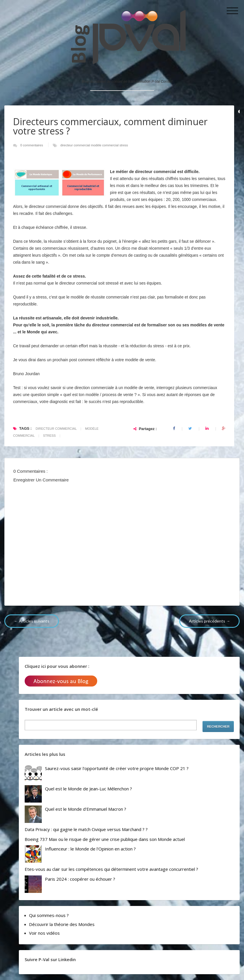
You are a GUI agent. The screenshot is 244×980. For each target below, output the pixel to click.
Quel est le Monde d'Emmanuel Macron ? (86, 809)
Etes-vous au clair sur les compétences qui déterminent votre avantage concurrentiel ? (111, 869)
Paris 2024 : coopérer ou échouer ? (80, 879)
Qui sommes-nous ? (49, 915)
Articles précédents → (209, 621)
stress (124, 145)
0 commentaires (32, 145)
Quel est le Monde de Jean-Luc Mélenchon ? (88, 789)
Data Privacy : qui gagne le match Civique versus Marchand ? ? (86, 829)
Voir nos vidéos (44, 933)
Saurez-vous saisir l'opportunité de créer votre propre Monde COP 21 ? (117, 768)
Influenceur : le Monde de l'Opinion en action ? (90, 849)
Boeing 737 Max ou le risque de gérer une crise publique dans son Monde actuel (105, 839)
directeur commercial (76, 145)
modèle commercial (105, 145)
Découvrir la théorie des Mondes (62, 924)
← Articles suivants (32, 621)
